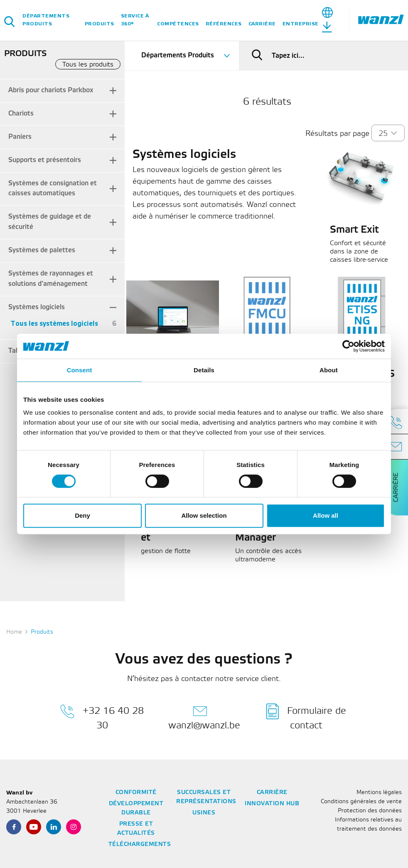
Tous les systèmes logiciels (54, 324)
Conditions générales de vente (361, 802)
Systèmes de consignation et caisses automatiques (53, 189)
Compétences (178, 24)
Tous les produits (88, 65)
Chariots (21, 114)
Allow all (326, 515)
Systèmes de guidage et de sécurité (50, 222)
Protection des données (370, 811)
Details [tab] (204, 370)
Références (224, 24)
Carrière (262, 24)
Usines (204, 813)
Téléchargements (140, 845)
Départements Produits (46, 20)
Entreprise (301, 24)
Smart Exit (354, 230)
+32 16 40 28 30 (102, 717)
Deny (82, 515)
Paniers (20, 137)
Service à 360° (135, 20)
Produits (100, 24)
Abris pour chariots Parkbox (51, 90)
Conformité (136, 793)
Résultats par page (337, 134)
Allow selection (204, 515)
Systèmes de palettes (42, 250)
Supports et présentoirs (45, 160)
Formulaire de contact (306, 717)
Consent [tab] (80, 370)
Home (14, 632)
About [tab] (329, 370)
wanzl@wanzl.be (204, 717)
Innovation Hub (272, 804)
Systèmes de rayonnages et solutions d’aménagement (51, 279)
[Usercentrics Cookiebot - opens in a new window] (348, 346)
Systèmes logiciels (37, 307)
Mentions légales (379, 793)
